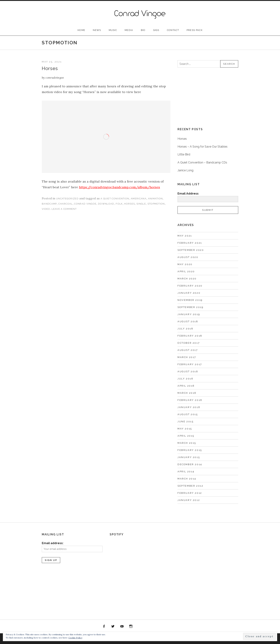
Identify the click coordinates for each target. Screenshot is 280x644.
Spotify (140, 626)
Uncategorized (67, 199)
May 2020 (185, 264)
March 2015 (187, 443)
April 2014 (186, 472)
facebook (104, 626)
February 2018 (190, 336)
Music (113, 30)
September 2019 (190, 307)
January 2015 (189, 457)
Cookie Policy (75, 638)
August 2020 (188, 257)
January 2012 (189, 500)
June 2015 (185, 422)
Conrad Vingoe (85, 204)
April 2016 (186, 386)
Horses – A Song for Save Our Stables (202, 147)
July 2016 (185, 379)
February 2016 (190, 400)
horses (129, 204)
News (97, 30)
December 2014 (190, 464)
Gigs (156, 30)
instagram (131, 626)
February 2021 (190, 243)
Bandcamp (149, 626)
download (106, 204)
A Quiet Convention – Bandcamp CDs (202, 162)
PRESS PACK (195, 30)
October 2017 (189, 343)
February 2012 (190, 493)
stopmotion (156, 204)
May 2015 (185, 429)
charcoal (65, 204)
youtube (122, 626)
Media (129, 30)
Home (81, 30)
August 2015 (188, 414)
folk (119, 204)
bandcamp (49, 204)
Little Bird (184, 154)
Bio (143, 30)
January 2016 (189, 407)
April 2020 (186, 271)
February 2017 (190, 364)
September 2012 (190, 486)
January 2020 (189, 293)
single (141, 204)
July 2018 (185, 329)
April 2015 (186, 436)
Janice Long (185, 170)
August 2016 (188, 371)
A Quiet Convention (115, 199)
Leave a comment (64, 209)
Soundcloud (158, 626)
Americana (139, 199)
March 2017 (187, 357)
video (46, 209)
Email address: (53, 543)
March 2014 (187, 479)
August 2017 (188, 350)
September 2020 (191, 250)
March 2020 (187, 279)
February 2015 (190, 450)
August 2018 (188, 321)
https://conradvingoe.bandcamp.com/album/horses (119, 187)
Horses (50, 68)
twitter (113, 626)
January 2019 (189, 314)
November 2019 (190, 300)
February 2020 (190, 286)
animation (155, 199)
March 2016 (187, 393)
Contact (173, 30)
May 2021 (185, 236)
